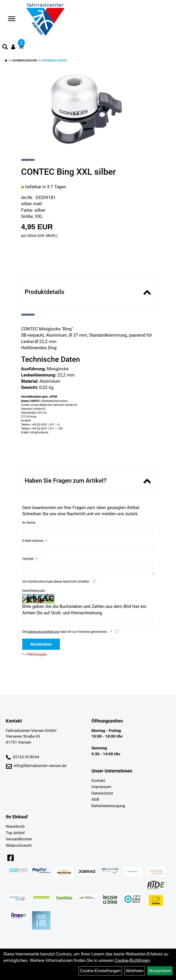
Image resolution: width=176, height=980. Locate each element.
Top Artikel (15, 833)
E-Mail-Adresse (33, 541)
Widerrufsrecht (19, 845)
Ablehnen (135, 971)
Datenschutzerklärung (43, 632)
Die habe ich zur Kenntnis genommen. (65, 632)
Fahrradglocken (54, 61)
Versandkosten (19, 839)
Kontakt (98, 781)
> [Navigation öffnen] (10, 19)
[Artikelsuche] (5, 47)
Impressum (101, 787)
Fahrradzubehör (24, 61)
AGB (95, 799)
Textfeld (28, 559)
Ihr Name (29, 523)
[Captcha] (88, 622)
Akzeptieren (160, 971)
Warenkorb (15, 826)
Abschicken (41, 644)
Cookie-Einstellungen (100, 971)
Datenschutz (102, 793)
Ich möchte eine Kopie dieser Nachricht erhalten (56, 581)
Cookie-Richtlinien (132, 960)
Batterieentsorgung (108, 806)
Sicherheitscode (33, 591)
